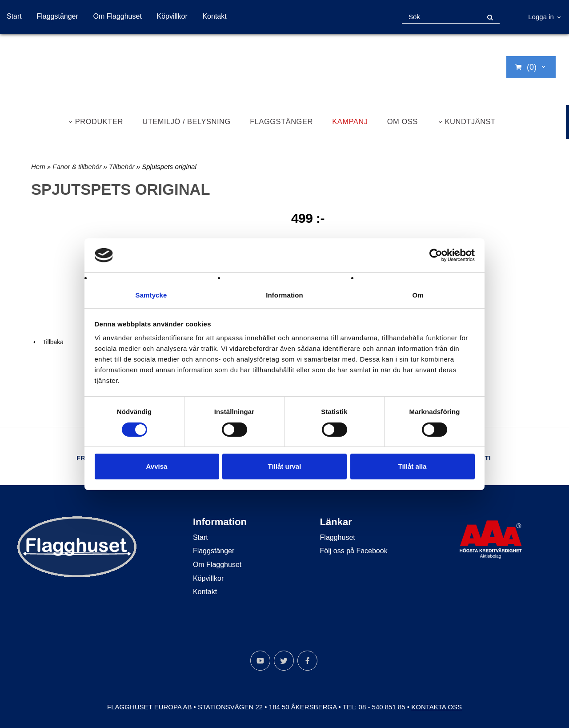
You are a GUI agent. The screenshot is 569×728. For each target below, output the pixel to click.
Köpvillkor (172, 16)
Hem (38, 167)
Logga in (541, 17)
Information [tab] (284, 295)
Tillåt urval (285, 467)
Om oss (403, 121)
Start (14, 16)
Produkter (99, 121)
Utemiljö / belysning (186, 121)
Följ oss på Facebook (354, 551)
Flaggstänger (57, 16)
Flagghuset (338, 537)
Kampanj (350, 121)
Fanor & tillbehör (78, 167)
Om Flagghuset (117, 16)
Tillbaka (47, 342)
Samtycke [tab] (151, 295)
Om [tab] (418, 295)
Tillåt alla (413, 467)
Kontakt (214, 16)
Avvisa (157, 467)
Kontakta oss (437, 707)
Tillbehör (123, 167)
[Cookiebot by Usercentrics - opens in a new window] (436, 255)
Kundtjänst (470, 121)
